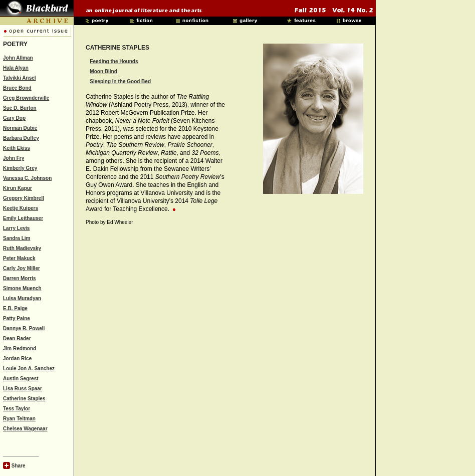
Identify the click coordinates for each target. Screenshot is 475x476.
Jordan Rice (17, 359)
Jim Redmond (20, 348)
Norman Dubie (20, 128)
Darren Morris (20, 278)
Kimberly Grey (20, 168)
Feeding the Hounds (114, 61)
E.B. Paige (15, 308)
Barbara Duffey (21, 138)
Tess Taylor (17, 409)
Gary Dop (14, 118)
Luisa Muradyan (22, 298)
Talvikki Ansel (20, 78)
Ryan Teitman (19, 419)
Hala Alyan (16, 68)
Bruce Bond (17, 88)
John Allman (18, 58)
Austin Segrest (21, 379)
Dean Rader (17, 338)
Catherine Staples (24, 399)
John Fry (14, 158)
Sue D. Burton (20, 108)
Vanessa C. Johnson (27, 178)
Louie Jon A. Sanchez (29, 369)
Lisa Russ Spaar (23, 389)
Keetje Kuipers (21, 208)
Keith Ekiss (17, 148)
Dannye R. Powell (24, 328)
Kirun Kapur (18, 188)
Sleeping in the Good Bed (120, 81)
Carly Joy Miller (22, 268)
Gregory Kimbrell (24, 198)
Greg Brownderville (26, 98)
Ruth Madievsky (22, 248)
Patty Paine (17, 318)
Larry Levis (16, 228)
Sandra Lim (17, 238)
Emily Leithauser (23, 218)
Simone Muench (22, 288)
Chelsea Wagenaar (25, 429)
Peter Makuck (19, 258)
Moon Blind (103, 71)
